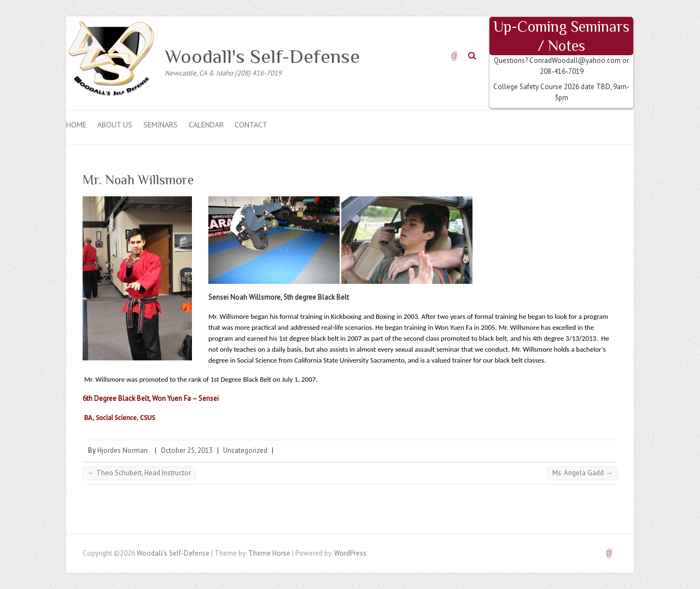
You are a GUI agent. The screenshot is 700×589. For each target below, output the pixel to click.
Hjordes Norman (122, 450)
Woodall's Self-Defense (262, 56)
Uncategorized (245, 450)
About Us (115, 125)
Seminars (161, 125)
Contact (251, 125)
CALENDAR (206, 125)
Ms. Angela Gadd (582, 473)
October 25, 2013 (187, 450)
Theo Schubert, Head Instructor (139, 473)
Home (76, 125)
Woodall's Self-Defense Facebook (454, 56)
